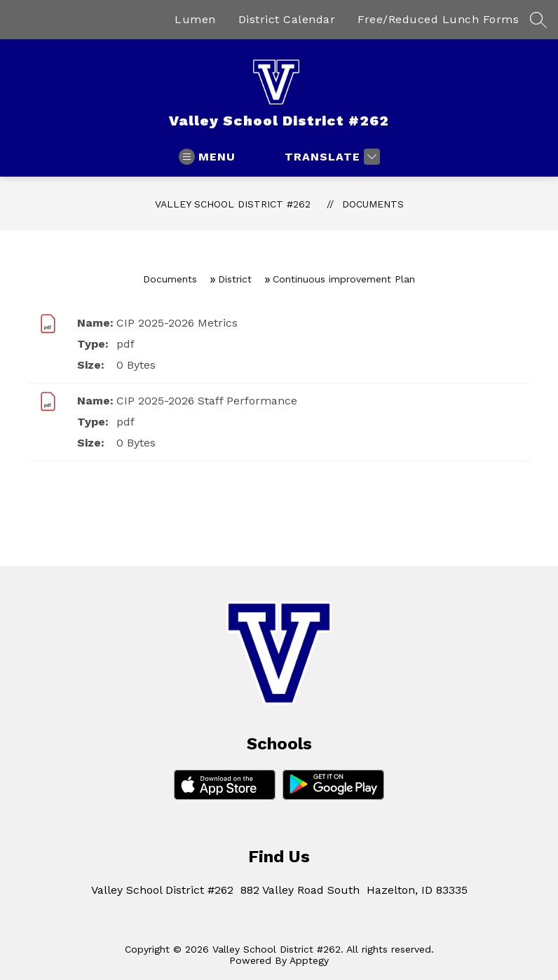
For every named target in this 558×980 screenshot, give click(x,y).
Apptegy (309, 960)
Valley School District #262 (233, 204)
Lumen (195, 19)
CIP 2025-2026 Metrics (177, 323)
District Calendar (287, 19)
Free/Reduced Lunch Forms (438, 19)
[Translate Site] (331, 157)
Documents (373, 204)
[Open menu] (207, 157)
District (235, 279)
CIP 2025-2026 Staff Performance (207, 401)
